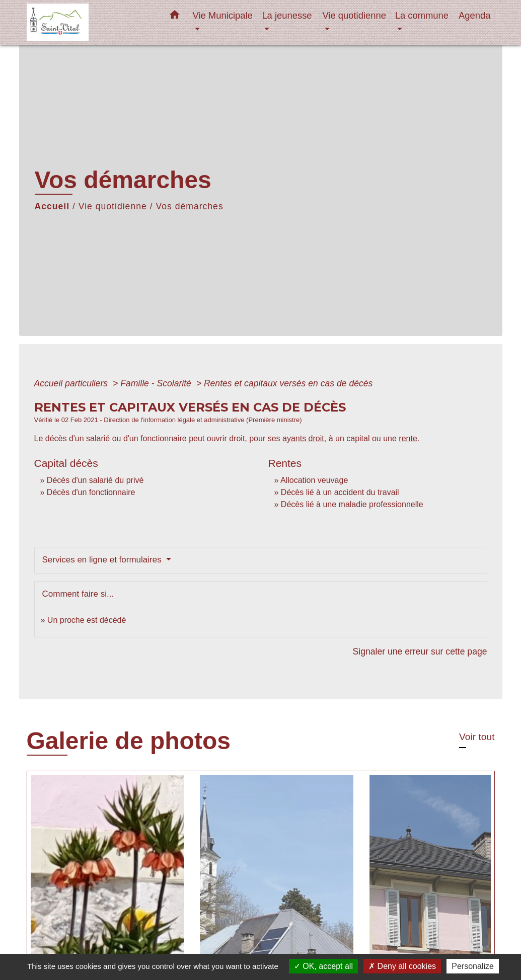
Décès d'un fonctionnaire (91, 492)
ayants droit (303, 438)
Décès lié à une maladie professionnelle (352, 504)
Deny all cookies (402, 966)
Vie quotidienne (113, 206)
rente (408, 438)
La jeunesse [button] (287, 15)
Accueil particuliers (72, 383)
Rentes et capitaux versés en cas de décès (288, 383)
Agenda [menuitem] (474, 15)
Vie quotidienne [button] (354, 15)
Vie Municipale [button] (223, 15)
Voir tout (477, 737)
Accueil (52, 206)
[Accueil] (90, 22)
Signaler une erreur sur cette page (420, 651)
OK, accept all (323, 966)
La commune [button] (422, 15)
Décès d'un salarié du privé (95, 480)
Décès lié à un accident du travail (340, 492)
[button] (175, 17)
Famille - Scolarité (157, 383)
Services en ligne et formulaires (103, 560)
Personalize (473, 966)
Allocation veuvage (314, 480)
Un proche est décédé (87, 620)
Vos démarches (189, 206)
